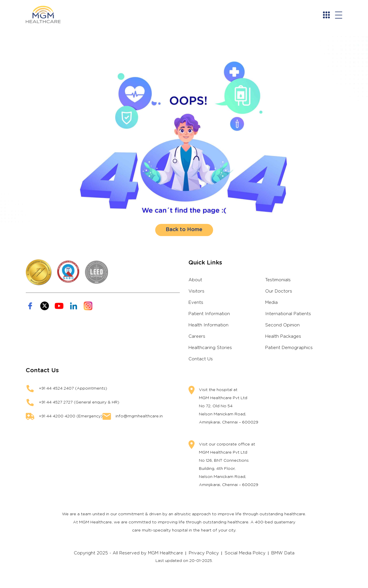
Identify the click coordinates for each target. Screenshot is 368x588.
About (195, 280)
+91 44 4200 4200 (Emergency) (71, 416)
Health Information (208, 325)
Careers (197, 336)
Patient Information (209, 314)
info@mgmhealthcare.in (139, 416)
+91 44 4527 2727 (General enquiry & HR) (79, 402)
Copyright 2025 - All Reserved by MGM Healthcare (128, 553)
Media (271, 303)
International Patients (288, 314)
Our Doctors (279, 291)
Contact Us (201, 359)
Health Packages (283, 336)
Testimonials (278, 280)
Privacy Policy (204, 553)
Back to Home (184, 230)
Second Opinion (282, 325)
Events (196, 303)
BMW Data (283, 553)
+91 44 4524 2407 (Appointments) (73, 388)
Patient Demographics (289, 348)
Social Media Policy (245, 553)
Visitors (196, 291)
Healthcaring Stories (210, 348)
